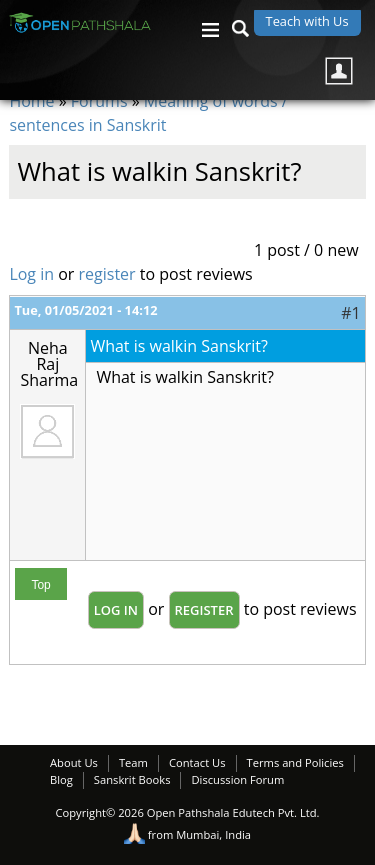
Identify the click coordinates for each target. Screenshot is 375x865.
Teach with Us (307, 21)
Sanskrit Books (132, 779)
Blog (61, 779)
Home (31, 101)
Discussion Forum (237, 779)
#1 (350, 313)
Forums (99, 101)
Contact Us (197, 762)
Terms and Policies (295, 762)
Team (133, 762)
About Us (74, 762)
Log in (31, 274)
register (107, 274)
